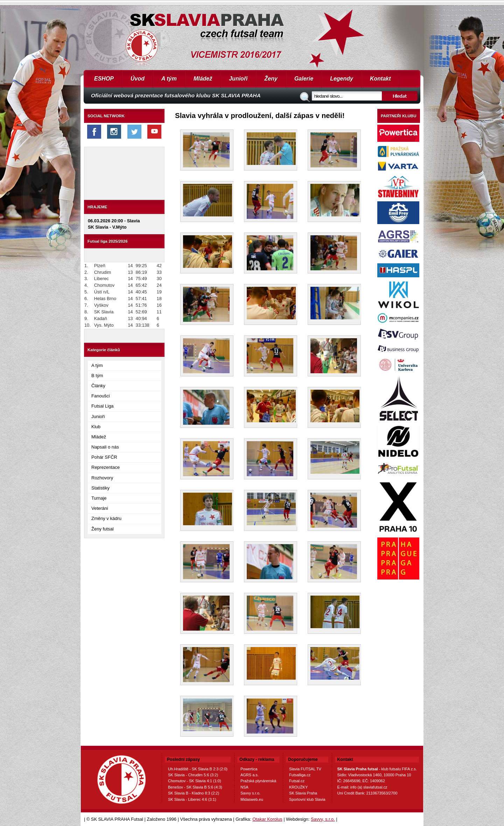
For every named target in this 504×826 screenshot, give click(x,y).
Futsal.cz (297, 781)
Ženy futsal (103, 529)
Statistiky (100, 488)
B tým (97, 376)
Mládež (203, 79)
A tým (169, 79)
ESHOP (104, 79)
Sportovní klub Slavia (307, 799)
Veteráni (100, 508)
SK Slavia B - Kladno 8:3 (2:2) (194, 793)
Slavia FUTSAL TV (305, 769)
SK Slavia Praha (303, 793)
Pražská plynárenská (258, 781)
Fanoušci (101, 396)
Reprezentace (106, 467)
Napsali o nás (105, 447)
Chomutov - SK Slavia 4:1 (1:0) (195, 781)
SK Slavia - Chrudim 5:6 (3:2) (193, 775)
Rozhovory (102, 478)
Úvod (138, 79)
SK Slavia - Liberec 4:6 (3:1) (192, 799)
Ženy (271, 79)
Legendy (342, 79)
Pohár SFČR (104, 457)
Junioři (238, 79)
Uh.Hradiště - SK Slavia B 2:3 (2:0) (198, 769)
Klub (96, 427)
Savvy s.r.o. (250, 793)
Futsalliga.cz (300, 775)
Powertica (249, 769)
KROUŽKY (298, 787)
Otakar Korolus (267, 819)
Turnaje (99, 498)
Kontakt (380, 79)
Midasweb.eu (252, 799)
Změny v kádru (106, 518)
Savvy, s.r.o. (323, 819)
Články (98, 386)
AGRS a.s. (250, 775)
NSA (244, 787)
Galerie (304, 79)
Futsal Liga (103, 406)
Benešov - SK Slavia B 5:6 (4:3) (195, 787)
